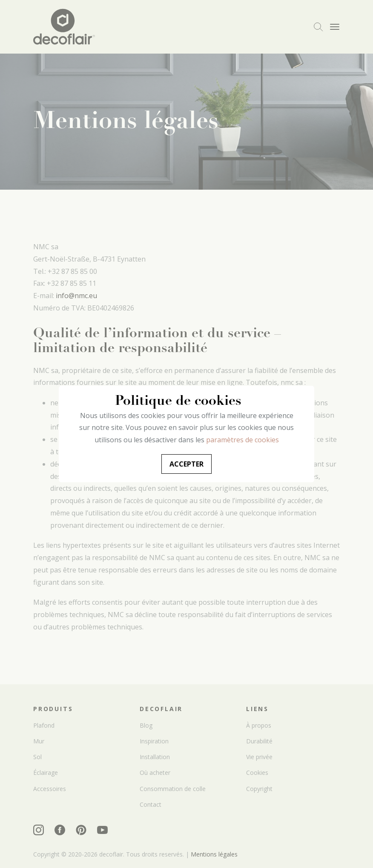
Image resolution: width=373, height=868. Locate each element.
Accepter (186, 464)
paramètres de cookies (242, 440)
